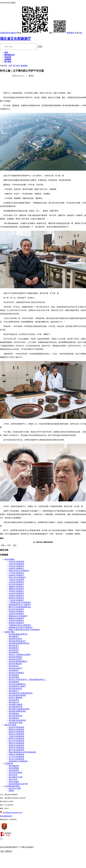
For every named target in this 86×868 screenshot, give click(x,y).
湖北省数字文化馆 (15, 777)
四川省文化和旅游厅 (16, 609)
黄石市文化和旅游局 (16, 734)
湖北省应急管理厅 (15, 689)
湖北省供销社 (14, 675)
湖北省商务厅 (14, 670)
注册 (80, 33)
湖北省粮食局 (14, 714)
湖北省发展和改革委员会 (18, 634)
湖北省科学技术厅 (15, 639)
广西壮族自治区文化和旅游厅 (20, 602)
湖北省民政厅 (14, 648)
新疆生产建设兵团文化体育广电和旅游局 (24, 630)
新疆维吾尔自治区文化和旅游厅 (21, 627)
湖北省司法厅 (14, 650)
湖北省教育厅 (14, 636)
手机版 (32, 33)
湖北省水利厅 (14, 666)
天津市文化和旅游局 (16, 564)
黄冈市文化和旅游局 (16, 748)
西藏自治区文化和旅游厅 (18, 616)
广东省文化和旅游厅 (16, 600)
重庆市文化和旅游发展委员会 (20, 607)
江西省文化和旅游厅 (16, 591)
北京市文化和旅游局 (16, 562)
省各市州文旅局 (10, 725)
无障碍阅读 (4, 33)
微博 (69, 33)
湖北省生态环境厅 (15, 659)
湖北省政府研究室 (15, 707)
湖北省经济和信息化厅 (17, 641)
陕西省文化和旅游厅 (16, 618)
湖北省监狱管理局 (15, 716)
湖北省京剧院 (14, 782)
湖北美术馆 (13, 775)
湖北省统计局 (14, 702)
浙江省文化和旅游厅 (16, 584)
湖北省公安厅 (14, 646)
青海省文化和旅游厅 (16, 623)
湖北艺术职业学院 (15, 773)
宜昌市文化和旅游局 (16, 732)
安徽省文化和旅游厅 (16, 587)
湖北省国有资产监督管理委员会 (21, 693)
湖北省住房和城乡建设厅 (18, 661)
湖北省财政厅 (14, 652)
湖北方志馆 (13, 779)
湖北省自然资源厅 (15, 657)
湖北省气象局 (14, 677)
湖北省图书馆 (14, 766)
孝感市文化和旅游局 (16, 745)
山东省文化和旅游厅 (16, 593)
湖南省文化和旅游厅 (16, 598)
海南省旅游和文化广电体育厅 (20, 605)
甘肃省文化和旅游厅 (16, 621)
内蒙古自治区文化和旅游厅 (19, 571)
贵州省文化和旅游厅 (16, 611)
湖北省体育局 (14, 700)
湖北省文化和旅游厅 (15, 39)
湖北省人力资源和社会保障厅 (20, 655)
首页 (10, 66)
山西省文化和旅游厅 (16, 568)
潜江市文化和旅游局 (16, 759)
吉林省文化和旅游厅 (16, 575)
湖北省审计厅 (14, 691)
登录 (77, 33)
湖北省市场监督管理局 (17, 695)
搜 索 (40, 47)
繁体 (72, 33)
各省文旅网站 (9, 559)
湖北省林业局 (14, 718)
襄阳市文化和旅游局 (16, 729)
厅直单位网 (9, 763)
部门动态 (16, 66)
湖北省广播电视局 (15, 698)
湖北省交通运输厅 (15, 664)
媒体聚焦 (24, 66)
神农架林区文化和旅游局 (18, 761)
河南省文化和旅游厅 (16, 596)
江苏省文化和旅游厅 (16, 582)
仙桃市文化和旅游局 (16, 754)
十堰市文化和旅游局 (16, 736)
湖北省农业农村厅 (15, 668)
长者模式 (12, 33)
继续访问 (9, 851)
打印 (9, 545)
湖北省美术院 (14, 770)
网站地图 (3, 816)
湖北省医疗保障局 (15, 705)
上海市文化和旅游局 (16, 580)
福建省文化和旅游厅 (16, 589)
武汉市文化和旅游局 (16, 727)
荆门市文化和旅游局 (16, 741)
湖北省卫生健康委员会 (17, 684)
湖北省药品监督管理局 (17, 720)
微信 (58, 33)
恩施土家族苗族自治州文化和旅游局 (22, 752)
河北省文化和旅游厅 (16, 566)
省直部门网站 (9, 632)
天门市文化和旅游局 (16, 757)
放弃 (2, 851)
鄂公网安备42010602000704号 (11, 813)
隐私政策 (9, 816)
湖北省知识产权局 (15, 723)
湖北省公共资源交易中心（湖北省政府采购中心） (28, 680)
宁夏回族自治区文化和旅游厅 (20, 625)
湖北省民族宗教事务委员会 (19, 643)
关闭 (15, 545)
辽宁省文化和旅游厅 (16, 573)
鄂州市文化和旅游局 (16, 743)
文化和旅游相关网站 (12, 786)
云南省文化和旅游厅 (16, 614)
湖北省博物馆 (14, 768)
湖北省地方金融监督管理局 (19, 709)
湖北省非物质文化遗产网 (18, 784)
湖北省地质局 (14, 682)
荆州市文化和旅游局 (16, 739)
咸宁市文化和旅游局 (16, 750)
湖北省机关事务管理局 (17, 711)
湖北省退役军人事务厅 (17, 686)
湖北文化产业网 (15, 788)
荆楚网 (11, 791)
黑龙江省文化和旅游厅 (17, 577)
